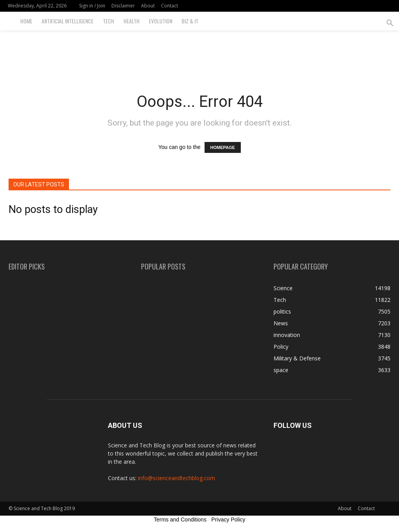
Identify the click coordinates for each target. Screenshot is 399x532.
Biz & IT (190, 21)
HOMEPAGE (223, 147)
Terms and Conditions (180, 520)
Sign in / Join (92, 6)
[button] (390, 24)
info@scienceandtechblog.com (177, 478)
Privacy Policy (228, 520)
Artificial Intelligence (68, 21)
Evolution (161, 21)
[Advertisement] (199, 51)
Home (26, 21)
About (148, 6)
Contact (169, 6)
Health (132, 21)
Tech (109, 21)
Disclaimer (123, 6)
